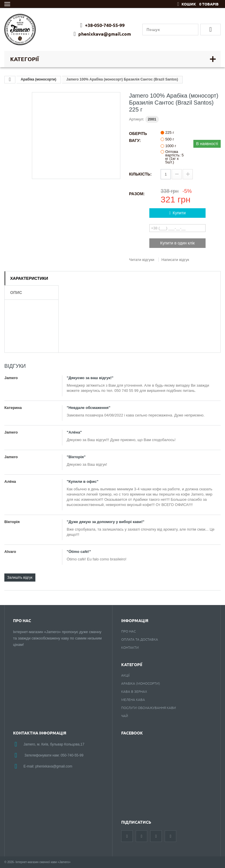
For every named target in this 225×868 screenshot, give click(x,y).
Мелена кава (133, 700)
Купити (178, 213)
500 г (170, 139)
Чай (125, 716)
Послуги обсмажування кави (149, 708)
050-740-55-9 (71, 755)
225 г (170, 133)
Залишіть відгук (20, 578)
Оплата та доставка (140, 639)
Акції (125, 675)
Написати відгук (175, 260)
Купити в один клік (178, 243)
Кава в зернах (134, 691)
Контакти (130, 647)
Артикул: (137, 119)
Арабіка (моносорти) (39, 80)
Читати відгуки (142, 260)
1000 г (171, 146)
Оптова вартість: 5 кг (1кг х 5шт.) (174, 157)
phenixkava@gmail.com (102, 34)
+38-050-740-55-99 (102, 25)
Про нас (128, 631)
